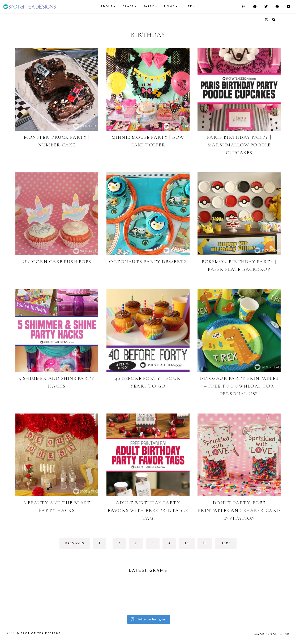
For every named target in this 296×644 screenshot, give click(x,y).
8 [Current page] (155, 545)
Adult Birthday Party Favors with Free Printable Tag (148, 510)
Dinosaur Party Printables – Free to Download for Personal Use (239, 386)
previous (75, 544)
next (226, 544)
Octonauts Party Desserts (148, 262)
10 (190, 545)
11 (207, 545)
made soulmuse (272, 635)
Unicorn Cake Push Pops (57, 262)
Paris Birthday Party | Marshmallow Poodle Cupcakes (239, 145)
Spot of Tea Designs (41, 634)
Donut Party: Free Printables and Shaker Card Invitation (239, 510)
